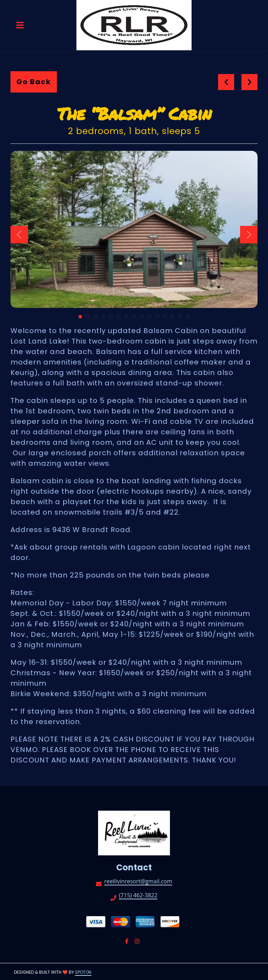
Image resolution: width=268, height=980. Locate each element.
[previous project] (226, 82)
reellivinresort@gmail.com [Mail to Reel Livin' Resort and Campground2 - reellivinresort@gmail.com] (138, 882)
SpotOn (83, 972)
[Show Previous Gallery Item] (19, 235)
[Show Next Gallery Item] (249, 235)
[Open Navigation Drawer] (20, 25)
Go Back (34, 82)
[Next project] (250, 82)
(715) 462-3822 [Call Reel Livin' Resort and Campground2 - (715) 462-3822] (138, 896)
